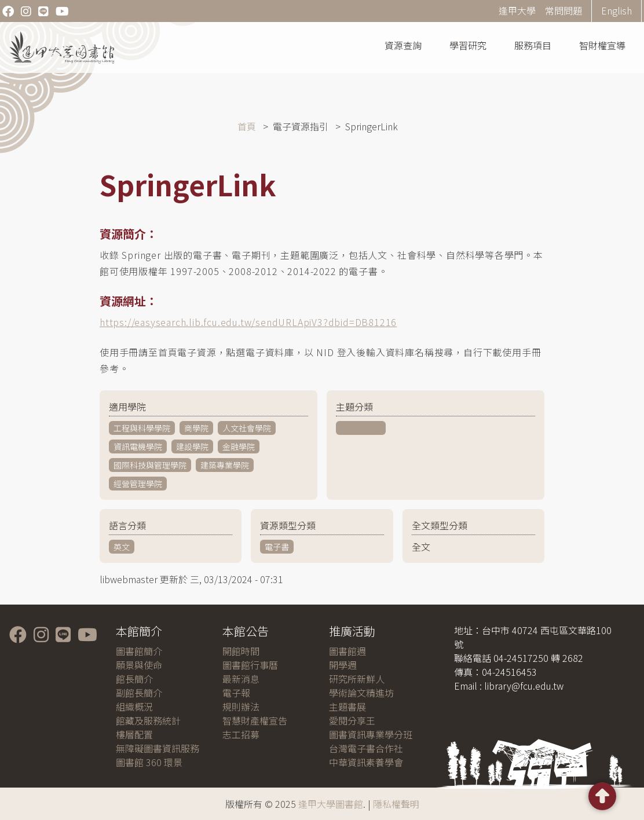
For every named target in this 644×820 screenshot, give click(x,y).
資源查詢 (403, 45)
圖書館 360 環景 (149, 762)
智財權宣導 (602, 45)
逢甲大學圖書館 (331, 804)
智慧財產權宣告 (255, 720)
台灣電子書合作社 (366, 748)
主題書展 (347, 706)
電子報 (236, 693)
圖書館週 (347, 651)
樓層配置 (134, 734)
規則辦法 (241, 706)
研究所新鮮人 (357, 679)
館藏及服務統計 (148, 720)
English (616, 10)
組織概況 (134, 706)
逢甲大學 (517, 10)
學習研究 (468, 45)
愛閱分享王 (352, 720)
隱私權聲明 (396, 804)
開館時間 (241, 651)
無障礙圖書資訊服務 (158, 748)
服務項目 (533, 45)
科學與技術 (361, 428)
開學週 (343, 665)
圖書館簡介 (139, 651)
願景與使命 (139, 665)
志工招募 (241, 734)
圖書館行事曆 (250, 665)
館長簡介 (134, 679)
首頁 (247, 126)
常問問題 (563, 10)
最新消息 (241, 679)
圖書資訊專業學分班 (371, 734)
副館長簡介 (139, 693)
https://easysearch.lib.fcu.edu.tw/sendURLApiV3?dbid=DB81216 (248, 322)
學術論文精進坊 (361, 693)
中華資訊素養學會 (366, 762)
